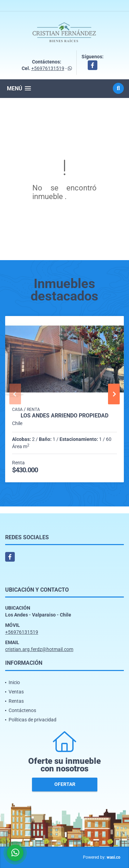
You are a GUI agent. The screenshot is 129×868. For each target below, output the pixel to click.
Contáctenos (22, 710)
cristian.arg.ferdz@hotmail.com (39, 649)
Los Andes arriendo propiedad (64, 416)
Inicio (14, 682)
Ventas (16, 692)
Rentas (16, 701)
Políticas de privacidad (33, 720)
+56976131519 (48, 68)
